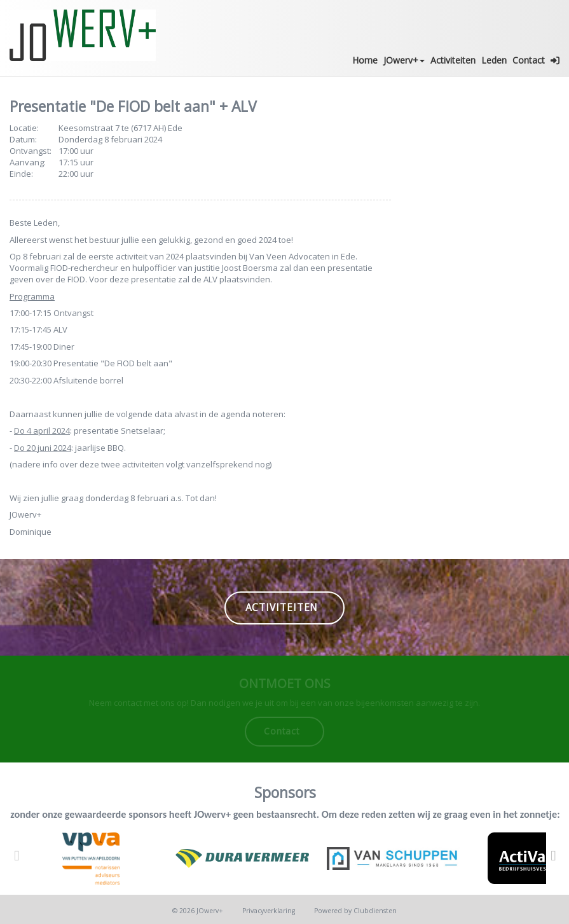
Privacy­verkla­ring (269, 911)
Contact (529, 60)
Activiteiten (453, 60)
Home (365, 60)
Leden (494, 60)
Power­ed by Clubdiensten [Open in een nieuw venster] (355, 911)
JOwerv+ (404, 60)
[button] (555, 60)
